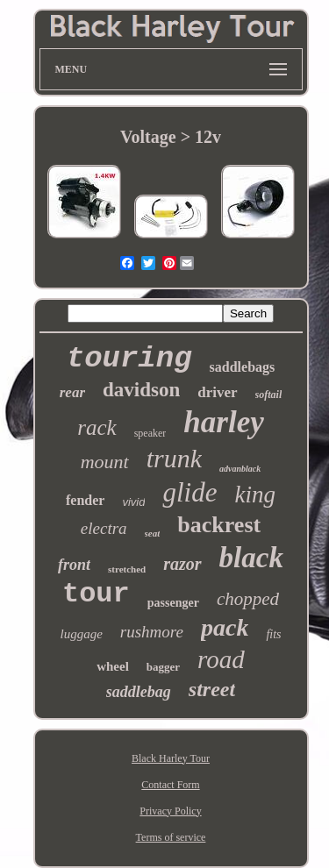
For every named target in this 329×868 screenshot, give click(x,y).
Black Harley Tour (171, 758)
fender (85, 500)
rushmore (152, 632)
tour (96, 594)
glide (190, 492)
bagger (163, 667)
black (251, 558)
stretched (127, 569)
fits (273, 634)
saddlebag (139, 692)
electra (104, 528)
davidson (141, 390)
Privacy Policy (170, 811)
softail (269, 395)
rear (72, 392)
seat (153, 533)
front (74, 565)
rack (97, 427)
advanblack (240, 469)
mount (105, 462)
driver (217, 392)
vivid (133, 502)
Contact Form (170, 785)
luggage (81, 634)
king (255, 494)
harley (223, 422)
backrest (219, 525)
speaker (150, 433)
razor (182, 564)
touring (129, 359)
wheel (113, 666)
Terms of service (171, 837)
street (212, 689)
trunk (174, 458)
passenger (173, 603)
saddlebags (243, 367)
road (221, 659)
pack (225, 627)
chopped (248, 599)
